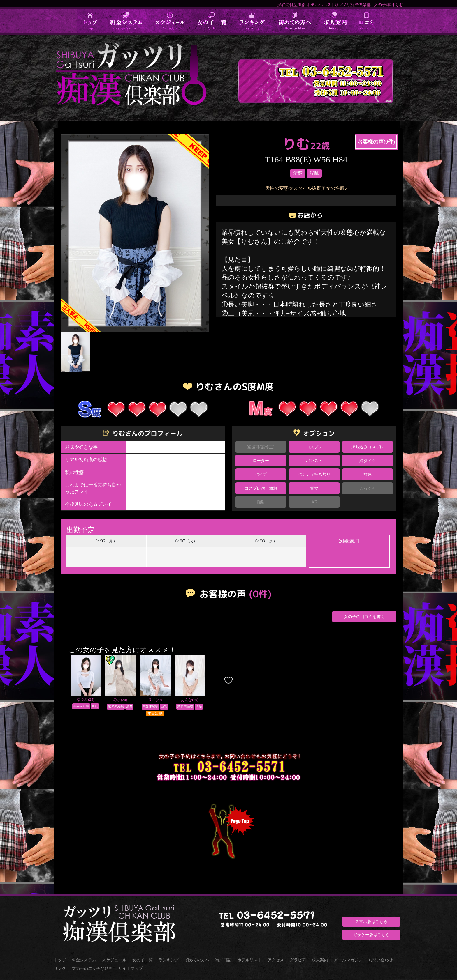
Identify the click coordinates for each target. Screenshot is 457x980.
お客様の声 (376, 142)
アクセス (276, 960)
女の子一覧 (143, 960)
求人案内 (320, 960)
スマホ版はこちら (371, 921)
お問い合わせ (381, 960)
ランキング (169, 960)
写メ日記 (223, 960)
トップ (60, 960)
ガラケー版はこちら (371, 935)
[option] (135, 233)
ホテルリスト (249, 960)
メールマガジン (348, 960)
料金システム (84, 960)
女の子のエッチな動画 (92, 968)
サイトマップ (131, 968)
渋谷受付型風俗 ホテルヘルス (304, 5)
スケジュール (114, 960)
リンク (60, 968)
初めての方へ (197, 960)
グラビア (298, 960)
